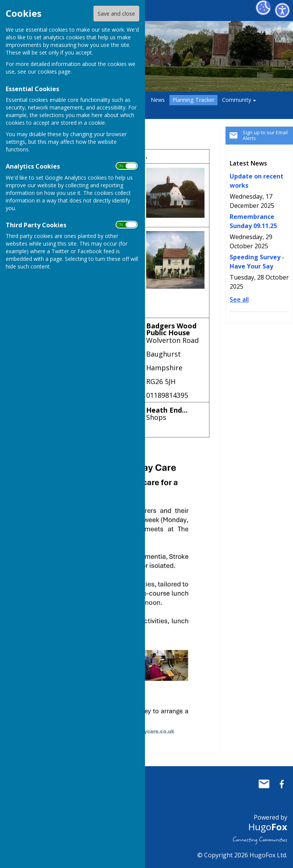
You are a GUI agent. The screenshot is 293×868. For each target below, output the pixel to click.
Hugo (268, 827)
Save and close (116, 14)
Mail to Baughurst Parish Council (264, 784)
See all (239, 299)
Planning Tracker (193, 100)
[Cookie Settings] (263, 8)
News (158, 100)
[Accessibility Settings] (282, 10)
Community (237, 100)
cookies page (54, 72)
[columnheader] (176, 157)
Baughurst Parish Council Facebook (282, 784)
